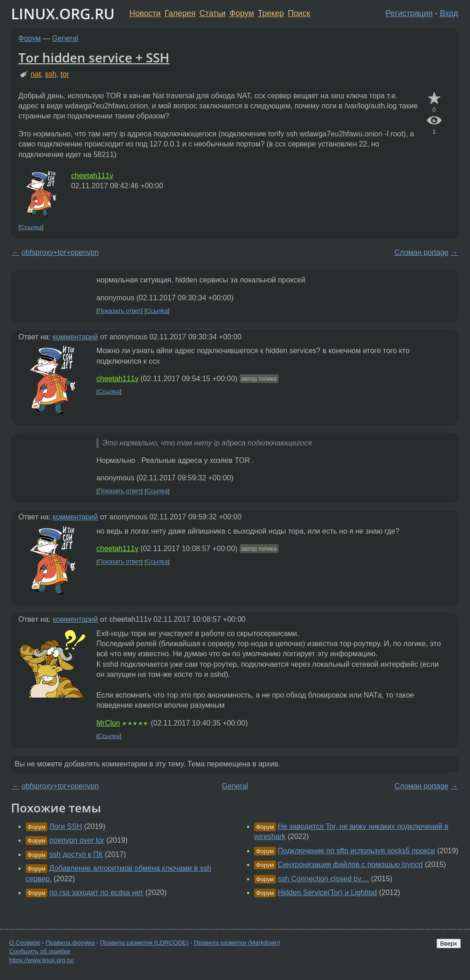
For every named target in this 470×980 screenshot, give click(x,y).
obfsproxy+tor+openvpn (60, 252)
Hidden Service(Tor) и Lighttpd (327, 893)
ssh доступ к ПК (76, 854)
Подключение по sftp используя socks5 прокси (356, 851)
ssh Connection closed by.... (323, 879)
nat (36, 74)
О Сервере (25, 943)
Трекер (271, 13)
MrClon (108, 723)
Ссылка (31, 227)
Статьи (212, 13)
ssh (51, 74)
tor (65, 74)
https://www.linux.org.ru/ (42, 960)
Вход (449, 13)
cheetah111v (92, 176)
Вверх (449, 943)
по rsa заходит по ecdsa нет (96, 893)
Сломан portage (422, 252)
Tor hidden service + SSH (94, 57)
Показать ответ (120, 311)
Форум (242, 13)
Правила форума (70, 943)
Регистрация (409, 13)
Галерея (180, 13)
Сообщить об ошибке (40, 951)
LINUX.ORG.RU (63, 14)
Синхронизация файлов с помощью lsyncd (350, 865)
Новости (145, 13)
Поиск (299, 13)
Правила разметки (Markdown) (237, 943)
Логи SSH (66, 826)
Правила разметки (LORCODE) (144, 943)
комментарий (76, 337)
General (65, 38)
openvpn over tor (77, 840)
